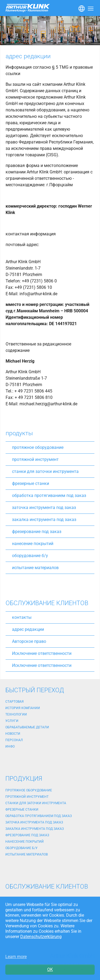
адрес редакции (28, 629)
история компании (23, 708)
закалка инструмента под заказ (44, 520)
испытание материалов (35, 568)
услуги (12, 721)
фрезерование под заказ (37, 532)
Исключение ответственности (42, 653)
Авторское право (29, 641)
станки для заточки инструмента (45, 471)
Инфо (10, 746)
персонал (14, 740)
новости (13, 734)
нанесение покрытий (33, 544)
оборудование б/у (30, 556)
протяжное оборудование (38, 447)
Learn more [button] (16, 957)
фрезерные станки (31, 483)
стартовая (15, 702)
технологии (16, 714)
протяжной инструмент (35, 459)
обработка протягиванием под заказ (49, 495)
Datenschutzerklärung (41, 937)
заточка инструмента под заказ (44, 507)
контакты (22, 617)
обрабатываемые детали (27, 727)
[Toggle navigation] (81, 8)
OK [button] (50, 969)
